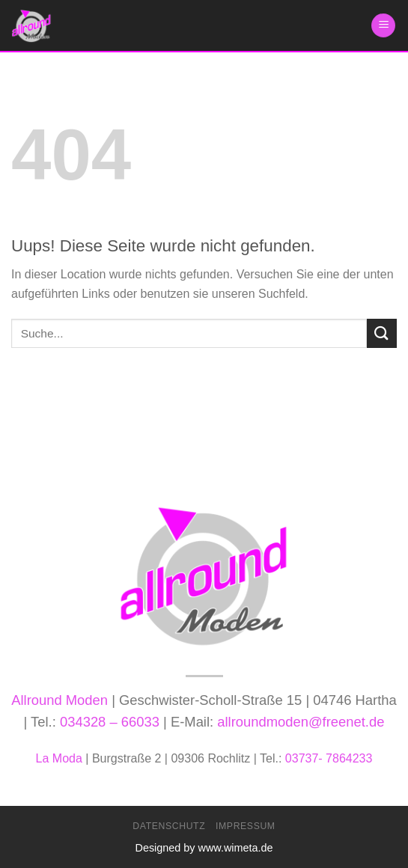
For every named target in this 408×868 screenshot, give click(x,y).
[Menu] (383, 26)
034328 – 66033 (110, 722)
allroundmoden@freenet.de (301, 722)
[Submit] (382, 333)
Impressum (246, 826)
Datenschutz (169, 826)
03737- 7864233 (329, 758)
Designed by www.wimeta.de (204, 848)
